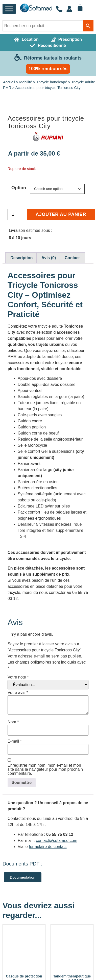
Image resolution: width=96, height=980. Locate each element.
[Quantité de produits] (15, 305)
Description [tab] (21, 348)
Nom (13, 812)
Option (19, 278)
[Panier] (80, 8)
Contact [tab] (72, 348)
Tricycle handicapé (52, 82)
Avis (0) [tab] (49, 348)
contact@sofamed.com (57, 931)
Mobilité (26, 82)
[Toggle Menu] (9, 9)
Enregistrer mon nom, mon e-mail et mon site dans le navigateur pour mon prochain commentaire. (45, 860)
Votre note (18, 767)
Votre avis (18, 783)
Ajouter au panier (61, 305)
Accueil (9, 82)
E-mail (15, 832)
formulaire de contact (48, 937)
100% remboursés (48, 69)
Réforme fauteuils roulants (53, 58)
